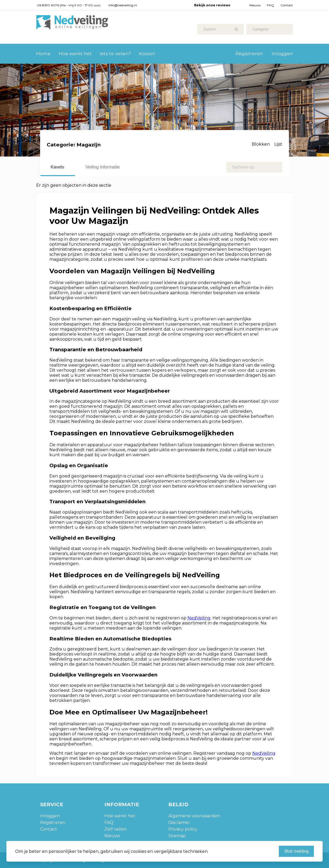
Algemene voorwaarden (194, 816)
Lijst (278, 144)
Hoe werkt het (75, 54)
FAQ (270, 5)
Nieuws (255, 5)
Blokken (261, 144)
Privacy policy (183, 829)
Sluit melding (296, 851)
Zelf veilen (116, 829)
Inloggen (282, 54)
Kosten (147, 54)
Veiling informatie (103, 167)
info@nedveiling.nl (123, 5)
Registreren (249, 54)
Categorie (260, 29)
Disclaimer (179, 823)
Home (43, 54)
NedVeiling (199, 618)
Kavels (57, 167)
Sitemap (177, 836)
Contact (287, 5)
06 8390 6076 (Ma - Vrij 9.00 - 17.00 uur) (69, 5)
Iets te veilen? (115, 54)
